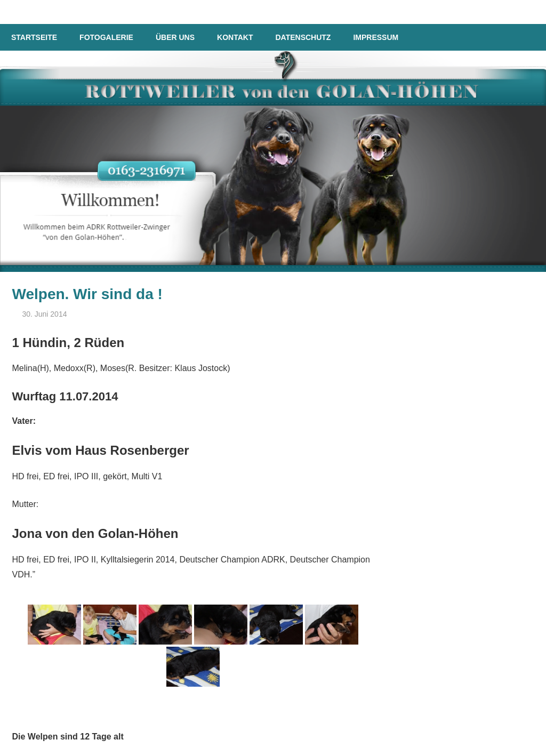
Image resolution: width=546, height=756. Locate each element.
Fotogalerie (106, 37)
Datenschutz (303, 37)
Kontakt (235, 37)
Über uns (175, 37)
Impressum (376, 37)
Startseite (34, 37)
